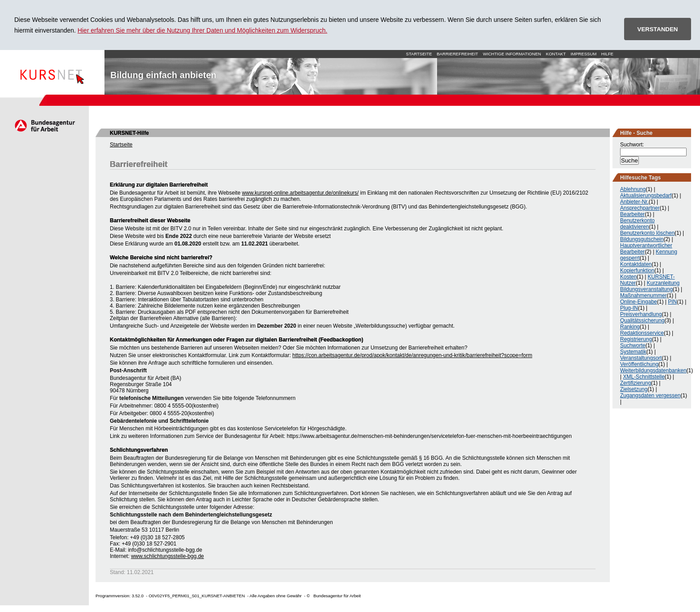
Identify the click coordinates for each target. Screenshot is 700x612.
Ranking (630, 327)
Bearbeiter (632, 214)
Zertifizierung (635, 383)
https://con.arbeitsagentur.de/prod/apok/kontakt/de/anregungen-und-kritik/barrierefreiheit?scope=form (412, 355)
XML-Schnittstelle (644, 377)
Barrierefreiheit (457, 54)
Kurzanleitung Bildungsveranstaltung (650, 286)
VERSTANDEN (658, 29)
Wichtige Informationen (512, 54)
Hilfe (607, 54)
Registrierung (636, 339)
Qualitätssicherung (642, 321)
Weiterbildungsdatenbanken (653, 371)
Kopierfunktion (637, 271)
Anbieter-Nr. (634, 202)
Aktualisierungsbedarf (646, 196)
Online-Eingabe (639, 302)
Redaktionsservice (642, 333)
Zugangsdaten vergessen (650, 396)
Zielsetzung (634, 389)
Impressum (583, 54)
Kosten (628, 277)
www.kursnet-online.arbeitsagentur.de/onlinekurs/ (300, 193)
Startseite (52, 72)
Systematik (633, 352)
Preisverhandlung (641, 314)
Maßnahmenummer (644, 296)
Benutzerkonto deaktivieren (637, 224)
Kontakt (556, 54)
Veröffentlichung (639, 364)
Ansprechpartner (640, 208)
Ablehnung (633, 189)
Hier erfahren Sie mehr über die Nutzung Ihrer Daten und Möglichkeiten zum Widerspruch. (203, 30)
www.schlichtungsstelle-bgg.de (167, 556)
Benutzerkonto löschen (647, 233)
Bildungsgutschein (642, 239)
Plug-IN (629, 308)
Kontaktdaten (636, 264)
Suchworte (633, 346)
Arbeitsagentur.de (44, 125)
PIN (672, 302)
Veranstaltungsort (641, 358)
